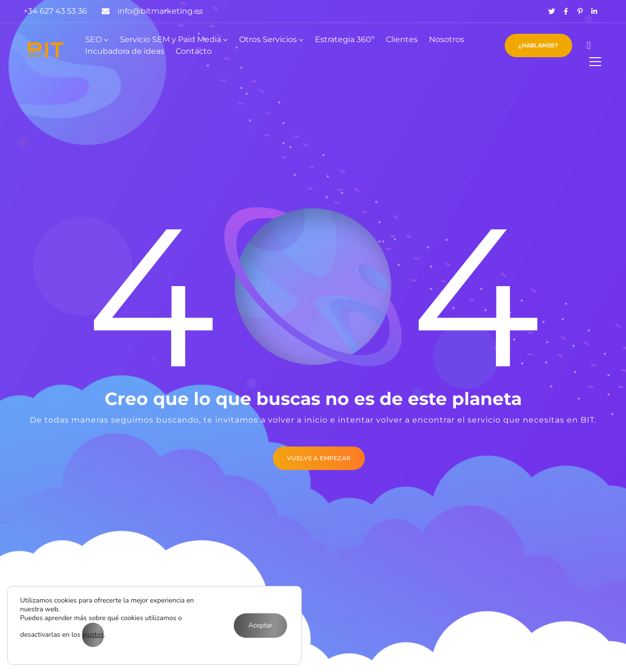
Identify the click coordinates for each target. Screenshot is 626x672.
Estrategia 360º (345, 39)
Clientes (402, 39)
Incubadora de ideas (125, 51)
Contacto (194, 51)
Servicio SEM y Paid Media (170, 39)
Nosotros (447, 39)
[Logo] (45, 50)
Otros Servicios (268, 39)
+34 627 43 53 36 (55, 11)
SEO (93, 39)
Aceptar (260, 625)
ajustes (93, 635)
